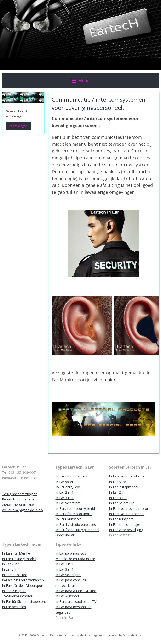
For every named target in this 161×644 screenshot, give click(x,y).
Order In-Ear (65, 535)
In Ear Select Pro (122, 503)
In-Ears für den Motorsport (23, 586)
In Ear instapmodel (124, 487)
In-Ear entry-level (69, 487)
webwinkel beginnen (91, 635)
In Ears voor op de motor (129, 508)
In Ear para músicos (71, 553)
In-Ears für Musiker (17, 553)
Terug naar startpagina (20, 494)
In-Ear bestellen (14, 607)
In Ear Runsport (121, 519)
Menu (81, 81)
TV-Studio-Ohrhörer (17, 596)
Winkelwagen (18, 126)
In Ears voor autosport (126, 514)
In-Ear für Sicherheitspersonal (25, 602)
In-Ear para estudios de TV (76, 602)
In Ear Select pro (68, 503)
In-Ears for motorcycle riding (77, 508)
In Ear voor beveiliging (126, 530)
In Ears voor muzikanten (128, 476)
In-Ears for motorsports (74, 514)
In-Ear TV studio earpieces (76, 525)
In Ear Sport (118, 482)
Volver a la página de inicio (22, 510)
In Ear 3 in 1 (64, 498)
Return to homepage (18, 499)
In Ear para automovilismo (76, 591)
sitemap (62, 635)
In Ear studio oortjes (125, 525)
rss (72, 635)
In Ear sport (64, 482)
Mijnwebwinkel (133, 635)
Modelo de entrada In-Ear (75, 559)
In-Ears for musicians (72, 476)
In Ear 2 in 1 (64, 492)
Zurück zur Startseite (18, 505)
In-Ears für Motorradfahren (23, 580)
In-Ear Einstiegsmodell (19, 559)
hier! (112, 380)
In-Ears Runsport (68, 519)
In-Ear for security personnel (77, 530)
